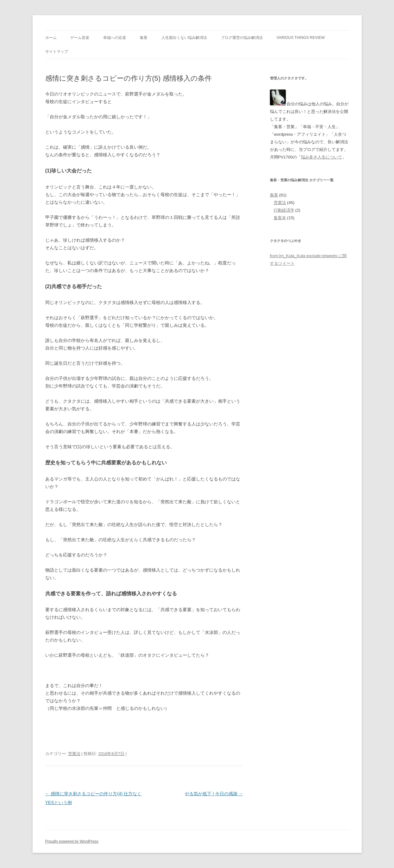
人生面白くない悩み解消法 (184, 38)
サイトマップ (57, 52)
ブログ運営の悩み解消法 (242, 38)
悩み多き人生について (322, 157)
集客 (144, 38)
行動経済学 (284, 210)
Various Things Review (301, 38)
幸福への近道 (115, 38)
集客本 (280, 218)
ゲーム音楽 (80, 38)
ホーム (51, 38)
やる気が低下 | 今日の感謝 (214, 794)
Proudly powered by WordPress (72, 841)
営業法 (74, 754)
